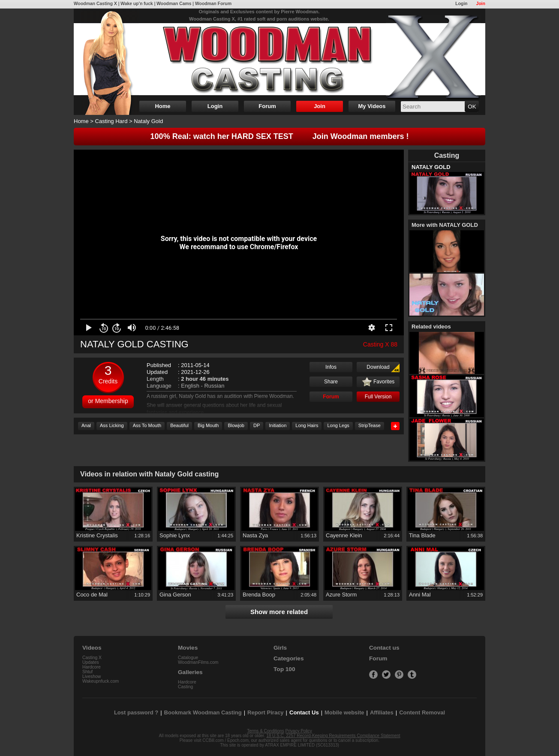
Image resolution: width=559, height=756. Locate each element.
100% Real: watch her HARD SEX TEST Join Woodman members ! (280, 136)
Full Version (378, 397)
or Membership (108, 401)
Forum (267, 106)
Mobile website (344, 712)
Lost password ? (136, 712)
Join (481, 4)
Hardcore (92, 667)
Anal (86, 425)
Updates (91, 662)
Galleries (190, 672)
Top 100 (284, 669)
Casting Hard (111, 121)
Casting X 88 (380, 344)
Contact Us (304, 712)
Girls (280, 648)
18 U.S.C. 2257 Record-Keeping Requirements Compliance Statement (333, 736)
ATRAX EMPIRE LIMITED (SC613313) (302, 745)
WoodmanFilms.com (198, 662)
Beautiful (179, 425)
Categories (289, 658)
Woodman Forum (213, 4)
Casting (185, 687)
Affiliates (382, 712)
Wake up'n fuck (137, 4)
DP (257, 425)
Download (383, 368)
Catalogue (188, 658)
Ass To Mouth (147, 425)
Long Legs (338, 425)
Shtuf (87, 672)
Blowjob (236, 425)
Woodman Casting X (95, 4)
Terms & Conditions (266, 731)
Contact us (384, 648)
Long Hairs (307, 425)
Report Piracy (266, 712)
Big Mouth (208, 425)
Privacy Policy (299, 731)
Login (461, 4)
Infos (331, 367)
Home (162, 106)
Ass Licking (112, 425)
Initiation (278, 425)
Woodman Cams (174, 4)
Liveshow (92, 676)
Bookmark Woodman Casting (203, 712)
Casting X (92, 658)
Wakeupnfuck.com (101, 681)
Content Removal (422, 712)
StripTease (370, 425)
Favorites (378, 382)
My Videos (372, 106)
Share (331, 382)
